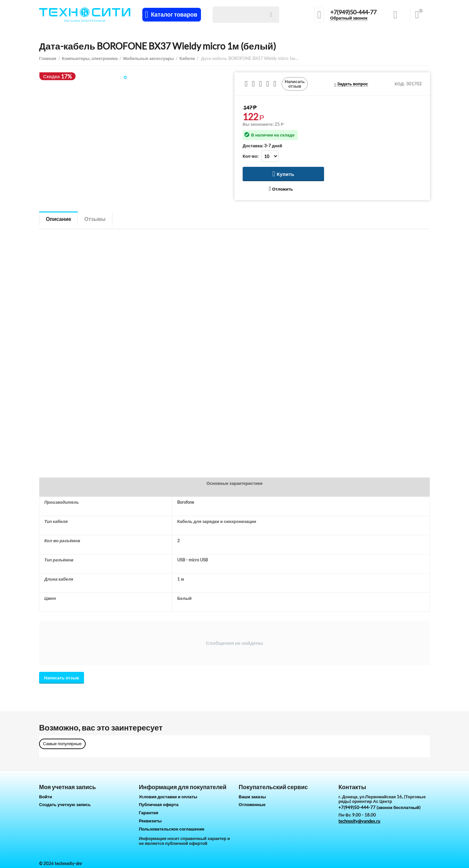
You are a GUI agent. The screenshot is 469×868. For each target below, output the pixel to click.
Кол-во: (250, 156)
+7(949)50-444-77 (353, 12)
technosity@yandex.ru (359, 821)
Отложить (281, 189)
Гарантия (148, 813)
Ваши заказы (252, 797)
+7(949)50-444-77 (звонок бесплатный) (379, 807)
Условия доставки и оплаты (168, 797)
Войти (46, 797)
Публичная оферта (159, 804)
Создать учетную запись (65, 804)
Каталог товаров (174, 15)
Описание (59, 219)
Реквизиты (150, 821)
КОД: (400, 84)
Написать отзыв (295, 84)
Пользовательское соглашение (171, 829)
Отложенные (252, 804)
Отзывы (95, 219)
